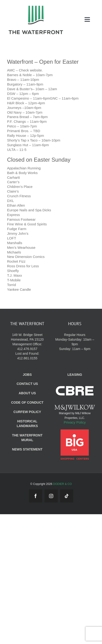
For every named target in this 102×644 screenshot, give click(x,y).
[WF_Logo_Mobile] (36, 7)
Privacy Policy (75, 422)
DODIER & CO (62, 484)
